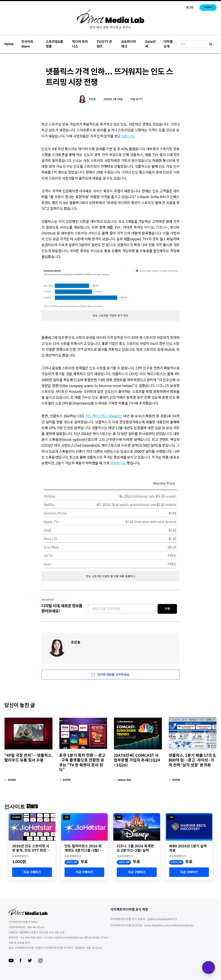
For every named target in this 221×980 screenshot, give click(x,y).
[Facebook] (21, 961)
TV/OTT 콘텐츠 (104, 44)
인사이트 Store (27, 44)
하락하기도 (118, 463)
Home (9, 44)
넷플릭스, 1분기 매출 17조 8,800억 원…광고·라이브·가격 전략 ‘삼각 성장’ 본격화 (192, 760)
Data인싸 (151, 44)
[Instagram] (40, 961)
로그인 (190, 7)
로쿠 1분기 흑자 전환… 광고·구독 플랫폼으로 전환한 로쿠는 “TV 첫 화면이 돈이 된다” (82, 763)
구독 (167, 609)
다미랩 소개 (168, 44)
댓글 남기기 (137, 99)
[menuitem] (110, 27)
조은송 (92, 99)
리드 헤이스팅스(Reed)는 (104, 416)
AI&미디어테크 (129, 44)
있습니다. (128, 136)
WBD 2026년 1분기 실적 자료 (188, 848)
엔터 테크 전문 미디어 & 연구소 (110, 27)
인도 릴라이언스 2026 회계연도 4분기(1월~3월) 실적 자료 (84, 848)
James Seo (124, 780)
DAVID (12, 780)
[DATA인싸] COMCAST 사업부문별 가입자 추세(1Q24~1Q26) (137, 760)
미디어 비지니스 (80, 44)
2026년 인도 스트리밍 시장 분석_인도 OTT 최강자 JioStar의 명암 (31, 848)
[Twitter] (30, 961)
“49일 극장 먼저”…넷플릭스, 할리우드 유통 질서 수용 (28, 758)
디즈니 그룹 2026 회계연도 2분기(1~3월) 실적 (135, 848)
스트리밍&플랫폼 (54, 44)
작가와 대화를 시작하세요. (111, 675)
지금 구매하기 (32, 872)
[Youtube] (11, 961)
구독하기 (208, 7)
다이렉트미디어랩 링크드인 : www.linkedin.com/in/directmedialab (152, 925)
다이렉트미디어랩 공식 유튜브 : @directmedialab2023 (144, 919)
